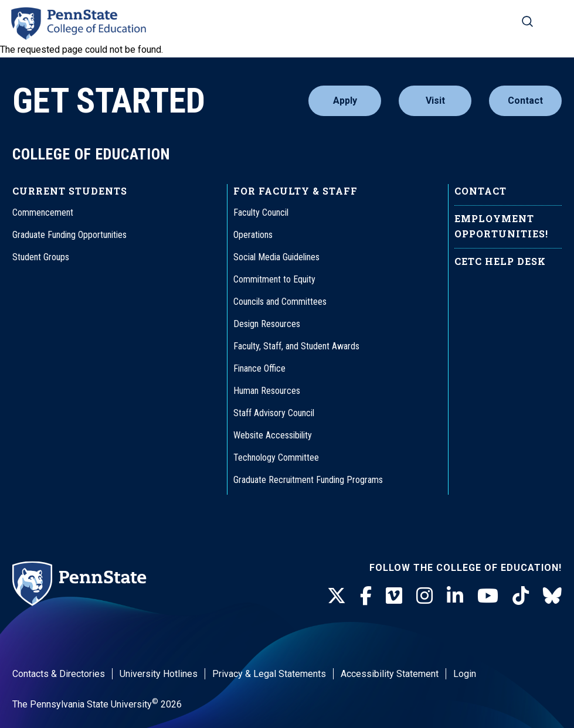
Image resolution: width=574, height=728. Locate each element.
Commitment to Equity (274, 279)
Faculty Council (261, 212)
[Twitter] (337, 596)
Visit (435, 101)
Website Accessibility (273, 435)
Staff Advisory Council (274, 413)
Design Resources (267, 324)
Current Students (70, 191)
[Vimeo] (394, 596)
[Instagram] (424, 596)
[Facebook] (366, 596)
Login (465, 674)
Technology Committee (276, 457)
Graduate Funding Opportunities (69, 235)
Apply (345, 101)
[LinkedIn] (455, 596)
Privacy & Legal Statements (269, 674)
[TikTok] (521, 596)
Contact (525, 101)
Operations (253, 235)
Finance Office (259, 368)
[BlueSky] (552, 596)
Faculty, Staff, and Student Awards (296, 346)
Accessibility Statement (390, 674)
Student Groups (41, 257)
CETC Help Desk (500, 261)
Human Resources (267, 391)
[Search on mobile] (527, 21)
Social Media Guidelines (276, 257)
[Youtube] (488, 596)
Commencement (43, 212)
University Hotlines (159, 674)
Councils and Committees (280, 302)
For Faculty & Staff (296, 191)
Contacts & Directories (59, 674)
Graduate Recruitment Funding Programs (308, 480)
